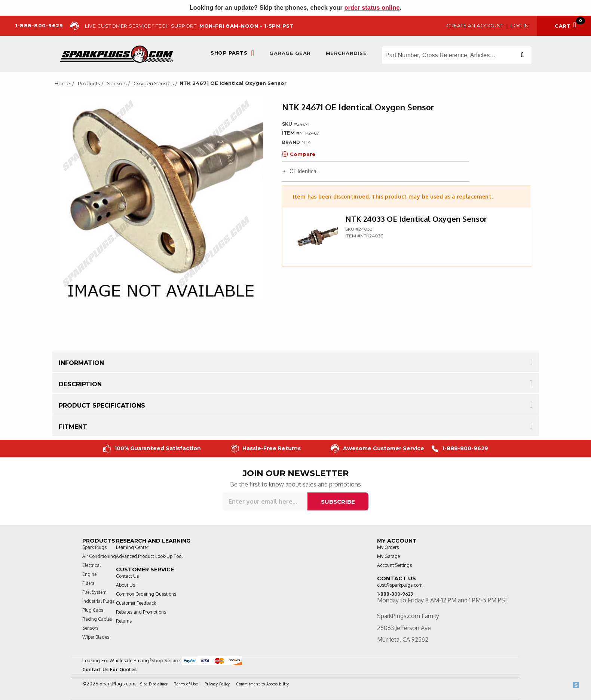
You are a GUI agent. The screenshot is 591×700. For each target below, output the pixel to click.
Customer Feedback (136, 603)
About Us (125, 585)
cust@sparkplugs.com (400, 585)
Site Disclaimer (154, 684)
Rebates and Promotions (141, 612)
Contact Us (127, 576)
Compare (299, 154)
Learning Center (132, 547)
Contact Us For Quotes (110, 670)
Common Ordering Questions (146, 594)
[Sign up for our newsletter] (265, 501)
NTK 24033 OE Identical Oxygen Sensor (416, 219)
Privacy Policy (217, 684)
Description (80, 384)
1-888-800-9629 (460, 449)
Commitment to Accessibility (263, 684)
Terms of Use (186, 684)
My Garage (388, 556)
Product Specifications (102, 406)
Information (81, 363)
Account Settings (394, 565)
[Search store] (457, 55)
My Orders (388, 547)
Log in (520, 25)
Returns (124, 621)
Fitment (73, 427)
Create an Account (475, 25)
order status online (372, 8)
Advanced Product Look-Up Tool (149, 556)
